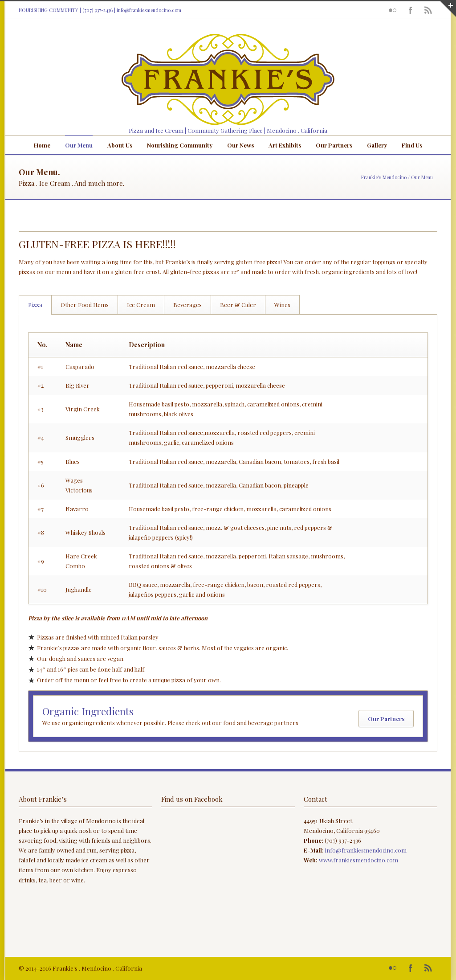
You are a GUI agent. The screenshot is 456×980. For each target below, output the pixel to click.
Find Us (412, 145)
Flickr (393, 10)
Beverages (187, 305)
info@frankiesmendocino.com (149, 10)
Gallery (377, 145)
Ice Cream (141, 305)
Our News (240, 145)
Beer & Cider (238, 305)
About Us (120, 145)
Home (42, 145)
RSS (428, 10)
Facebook (411, 10)
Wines (282, 305)
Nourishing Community (180, 145)
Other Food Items (85, 305)
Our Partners (334, 145)
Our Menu (79, 145)
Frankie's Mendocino (384, 177)
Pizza (35, 305)
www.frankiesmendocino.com (358, 860)
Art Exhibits (285, 145)
